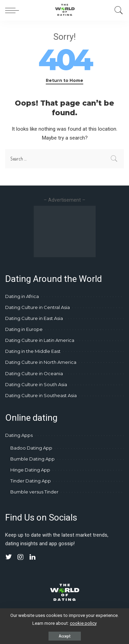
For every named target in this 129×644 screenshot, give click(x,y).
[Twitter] (9, 557)
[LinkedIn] (33, 557)
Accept (65, 636)
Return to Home (64, 80)
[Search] (117, 10)
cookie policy (83, 623)
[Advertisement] (65, 231)
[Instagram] (21, 557)
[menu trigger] (14, 10)
